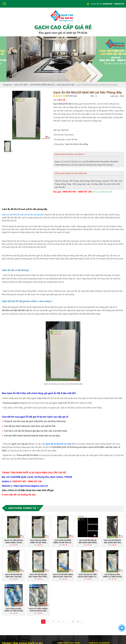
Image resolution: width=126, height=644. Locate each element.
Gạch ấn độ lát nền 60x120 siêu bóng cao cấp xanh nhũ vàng (88, 576)
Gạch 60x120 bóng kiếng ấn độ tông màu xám (38, 541)
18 (73, 622)
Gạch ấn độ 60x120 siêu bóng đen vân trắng (112, 541)
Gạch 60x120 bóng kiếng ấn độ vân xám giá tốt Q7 (63, 541)
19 (78, 622)
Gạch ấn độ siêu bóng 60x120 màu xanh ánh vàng (63, 576)
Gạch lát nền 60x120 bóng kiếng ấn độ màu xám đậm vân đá (14, 541)
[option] (26, 115)
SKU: (92, 96)
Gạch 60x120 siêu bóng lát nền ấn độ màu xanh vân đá (112, 576)
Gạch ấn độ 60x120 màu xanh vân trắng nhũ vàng (38, 576)
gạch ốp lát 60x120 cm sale (58, 444)
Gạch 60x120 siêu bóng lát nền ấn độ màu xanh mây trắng (14, 610)
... (68, 622)
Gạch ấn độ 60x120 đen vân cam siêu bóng (14, 576)
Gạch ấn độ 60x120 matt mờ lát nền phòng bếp (23, 215)
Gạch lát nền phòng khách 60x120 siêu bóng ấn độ (38, 610)
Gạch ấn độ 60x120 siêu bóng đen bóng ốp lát (88, 541)
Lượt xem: (114, 96)
